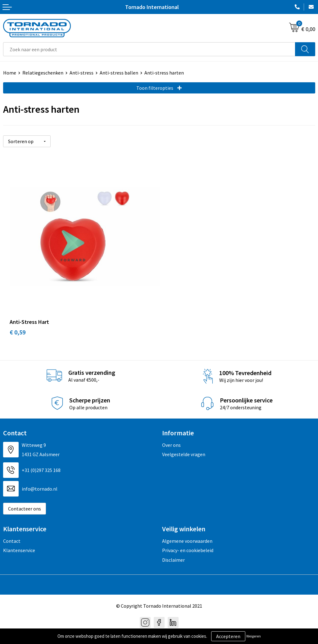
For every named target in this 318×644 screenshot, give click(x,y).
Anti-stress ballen (119, 73)
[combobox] (149, 49)
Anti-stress (82, 73)
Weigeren (254, 636)
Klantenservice (19, 543)
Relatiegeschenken (43, 73)
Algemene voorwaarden (187, 533)
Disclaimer (173, 552)
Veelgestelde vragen (184, 447)
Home (10, 73)
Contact (12, 533)
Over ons (171, 438)
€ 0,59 (18, 325)
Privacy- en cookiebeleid (188, 543)
